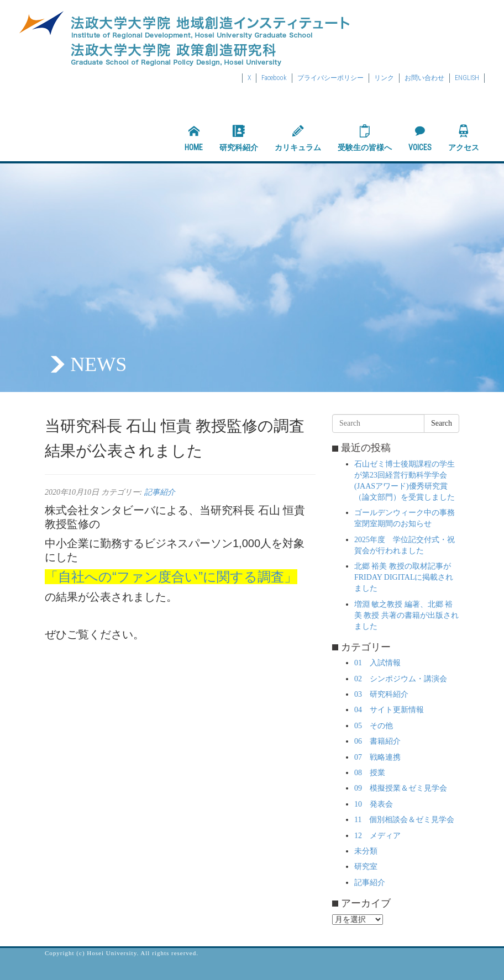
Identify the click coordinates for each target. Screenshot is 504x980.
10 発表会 (374, 804)
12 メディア (377, 836)
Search (442, 423)
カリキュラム (298, 138)
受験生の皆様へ (365, 138)
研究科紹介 (239, 138)
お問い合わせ (424, 78)
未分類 (366, 851)
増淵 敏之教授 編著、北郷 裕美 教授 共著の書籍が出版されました (406, 615)
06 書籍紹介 (377, 741)
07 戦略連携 (377, 757)
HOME (194, 138)
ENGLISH (467, 78)
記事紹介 (160, 492)
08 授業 (370, 773)
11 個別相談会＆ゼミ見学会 (404, 820)
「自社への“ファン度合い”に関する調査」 (171, 577)
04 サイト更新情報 (389, 710)
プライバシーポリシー (330, 78)
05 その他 (374, 726)
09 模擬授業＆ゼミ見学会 (401, 788)
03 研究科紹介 (381, 694)
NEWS (98, 364)
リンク (384, 78)
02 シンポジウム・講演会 (401, 679)
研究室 (366, 867)
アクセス (464, 138)
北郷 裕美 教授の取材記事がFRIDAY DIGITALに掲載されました (404, 577)
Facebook (274, 78)
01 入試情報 (377, 663)
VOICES (420, 138)
